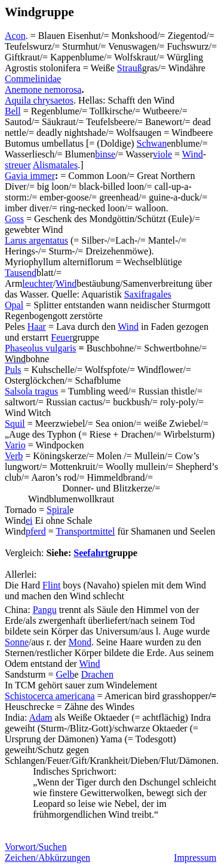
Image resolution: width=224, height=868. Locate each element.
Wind (193, 154)
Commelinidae (33, 79)
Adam (40, 717)
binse (105, 154)
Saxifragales (148, 294)
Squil (15, 424)
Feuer (62, 337)
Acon (15, 36)
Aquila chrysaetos (39, 100)
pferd (36, 531)
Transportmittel (85, 531)
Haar (37, 327)
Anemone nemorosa (43, 89)
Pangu (45, 610)
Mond (80, 642)
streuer (18, 165)
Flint (51, 585)
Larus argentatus (36, 240)
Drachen (97, 674)
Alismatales (56, 165)
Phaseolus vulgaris (41, 348)
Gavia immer (30, 176)
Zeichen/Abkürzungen (47, 858)
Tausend (21, 273)
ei (29, 521)
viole (162, 154)
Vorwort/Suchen (36, 847)
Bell (13, 111)
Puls (13, 370)
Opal (14, 305)
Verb (14, 456)
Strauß (130, 68)
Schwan (152, 143)
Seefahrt (91, 553)
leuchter (38, 283)
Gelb (65, 674)
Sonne (17, 642)
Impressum (195, 858)
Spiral (58, 510)
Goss (14, 219)
